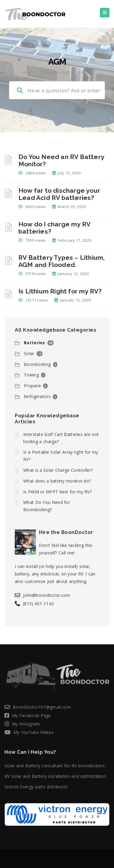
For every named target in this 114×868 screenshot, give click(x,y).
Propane (32, 386)
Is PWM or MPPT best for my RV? (57, 492)
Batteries (35, 343)
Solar (29, 353)
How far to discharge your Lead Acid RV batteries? (59, 194)
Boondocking (37, 364)
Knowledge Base (55, 72)
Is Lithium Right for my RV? (60, 291)
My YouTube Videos (33, 732)
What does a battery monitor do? (57, 481)
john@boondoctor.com (47, 595)
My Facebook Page (31, 715)
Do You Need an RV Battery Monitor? (61, 160)
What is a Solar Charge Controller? (58, 470)
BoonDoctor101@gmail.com (42, 707)
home (27, 72)
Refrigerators (37, 396)
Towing (31, 375)
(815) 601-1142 (38, 604)
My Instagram (26, 724)
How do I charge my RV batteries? (54, 228)
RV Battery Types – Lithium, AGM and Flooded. (62, 261)
